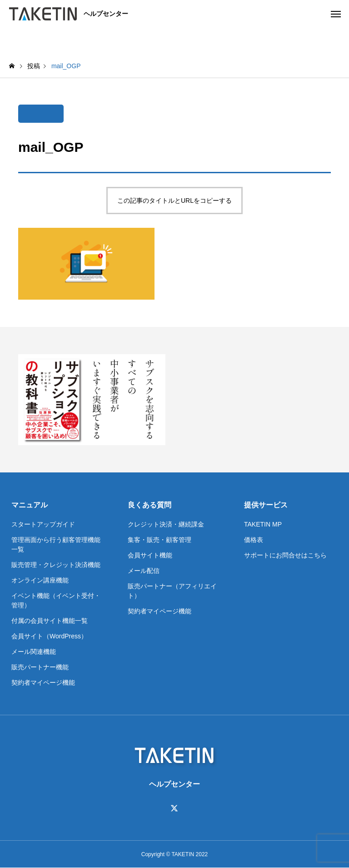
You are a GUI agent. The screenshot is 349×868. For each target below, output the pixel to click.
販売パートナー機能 (40, 667)
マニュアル (30, 505)
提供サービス (266, 505)
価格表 (254, 540)
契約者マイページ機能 (43, 682)
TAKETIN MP (263, 524)
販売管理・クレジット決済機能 (56, 565)
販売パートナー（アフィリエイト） (172, 591)
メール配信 (144, 571)
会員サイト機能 (150, 555)
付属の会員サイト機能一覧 (50, 621)
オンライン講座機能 (40, 580)
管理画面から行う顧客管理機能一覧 (56, 544)
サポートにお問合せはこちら (285, 555)
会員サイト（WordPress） (49, 636)
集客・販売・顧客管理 (160, 540)
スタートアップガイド (43, 524)
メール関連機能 (34, 652)
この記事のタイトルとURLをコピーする (174, 201)
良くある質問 (150, 505)
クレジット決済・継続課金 (166, 524)
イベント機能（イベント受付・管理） (56, 600)
